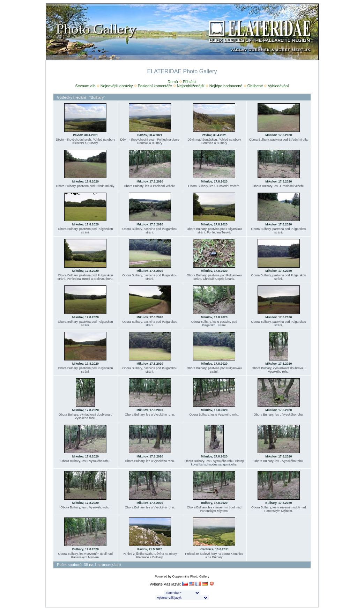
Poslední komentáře (155, 86)
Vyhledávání (278, 86)
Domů (173, 82)
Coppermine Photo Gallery (191, 576)
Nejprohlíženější (191, 86)
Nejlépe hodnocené (226, 86)
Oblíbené (255, 86)
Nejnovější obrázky (117, 86)
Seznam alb (85, 86)
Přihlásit (190, 82)
